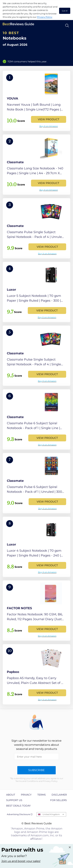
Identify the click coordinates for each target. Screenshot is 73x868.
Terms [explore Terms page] (42, 795)
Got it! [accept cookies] (65, 11)
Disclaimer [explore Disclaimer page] (59, 795)
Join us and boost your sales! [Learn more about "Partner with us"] (21, 861)
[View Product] (36, 101)
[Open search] (67, 26)
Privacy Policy (45, 17)
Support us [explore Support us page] (14, 800)
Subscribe (36, 770)
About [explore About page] (11, 795)
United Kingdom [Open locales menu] (51, 814)
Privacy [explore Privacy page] (26, 795)
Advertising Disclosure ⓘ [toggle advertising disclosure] (20, 814)
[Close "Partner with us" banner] (70, 847)
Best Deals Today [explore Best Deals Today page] (18, 806)
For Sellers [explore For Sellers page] (59, 800)
